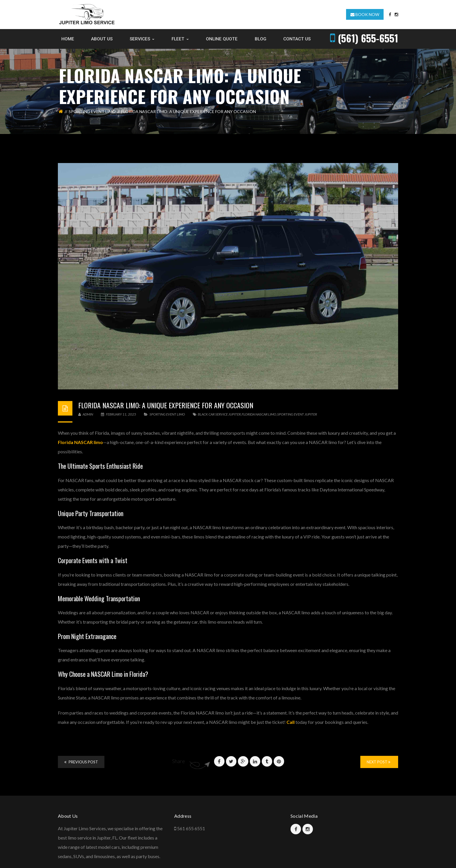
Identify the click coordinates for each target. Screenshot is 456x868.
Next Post (378, 762)
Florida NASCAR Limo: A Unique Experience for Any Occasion (166, 405)
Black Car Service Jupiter (219, 414)
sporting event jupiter (297, 414)
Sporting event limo (92, 111)
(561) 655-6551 (368, 38)
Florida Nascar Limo (259, 414)
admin (86, 414)
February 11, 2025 (119, 414)
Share (179, 761)
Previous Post (81, 762)
